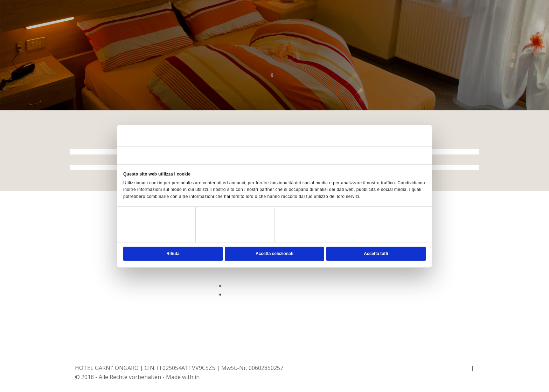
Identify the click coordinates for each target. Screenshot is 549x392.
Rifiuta (173, 254)
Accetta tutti (376, 254)
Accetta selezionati (274, 254)
